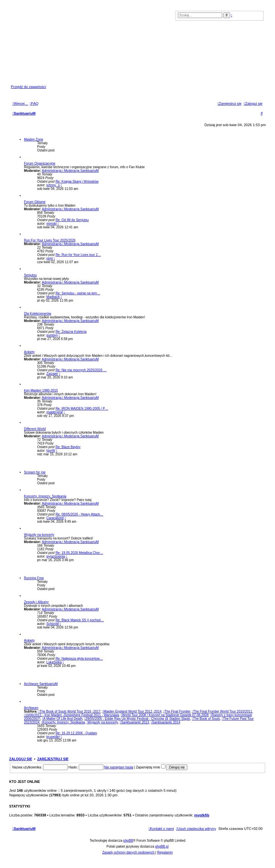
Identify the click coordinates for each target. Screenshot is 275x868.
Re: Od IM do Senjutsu (72, 220)
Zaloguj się (21, 759)
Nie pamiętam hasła (118, 767)
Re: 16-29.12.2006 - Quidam (76, 733)
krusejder (53, 737)
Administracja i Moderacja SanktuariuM (70, 171)
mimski (51, 224)
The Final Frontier (177, 711)
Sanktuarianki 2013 (134, 722)
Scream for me (35, 472)
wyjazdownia (56, 556)
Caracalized (55, 518)
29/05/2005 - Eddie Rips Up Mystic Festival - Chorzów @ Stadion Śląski (137, 719)
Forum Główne (35, 202)
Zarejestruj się (53, 759)
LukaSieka (54, 662)
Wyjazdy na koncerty (39, 535)
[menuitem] (34, 103)
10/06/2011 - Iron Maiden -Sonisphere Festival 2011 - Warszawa (72, 715)
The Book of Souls (206, 719)
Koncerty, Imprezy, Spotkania (45, 496)
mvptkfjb (202, 815)
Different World (35, 429)
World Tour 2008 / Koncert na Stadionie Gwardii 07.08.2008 (165, 715)
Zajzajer (52, 374)
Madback (53, 297)
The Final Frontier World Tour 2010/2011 (222, 711)
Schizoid (53, 624)
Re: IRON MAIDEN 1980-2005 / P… (82, 409)
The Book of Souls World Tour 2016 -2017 (70, 711)
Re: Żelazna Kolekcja (71, 332)
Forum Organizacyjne (40, 163)
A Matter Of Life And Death (63, 719)
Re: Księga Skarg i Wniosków (77, 182)
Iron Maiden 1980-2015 (41, 390)
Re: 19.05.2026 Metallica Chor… (79, 553)
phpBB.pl (162, 846)
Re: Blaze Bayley (68, 447)
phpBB (128, 841)
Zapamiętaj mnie (151, 767)
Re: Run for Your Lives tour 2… (78, 255)
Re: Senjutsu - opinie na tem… (78, 293)
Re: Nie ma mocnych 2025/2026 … (81, 370)
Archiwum (31, 708)
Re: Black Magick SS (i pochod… (80, 620)
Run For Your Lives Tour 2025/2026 (50, 240)
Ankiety (29, 352)
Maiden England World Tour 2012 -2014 (132, 711)
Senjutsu (30, 275)
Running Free (34, 578)
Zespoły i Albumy (36, 602)
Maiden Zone (33, 139)
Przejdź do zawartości (28, 87)
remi (49, 258)
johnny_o (53, 185)
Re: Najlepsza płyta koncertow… (79, 659)
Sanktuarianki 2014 (166, 722)
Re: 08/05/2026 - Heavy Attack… (79, 514)
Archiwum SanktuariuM (41, 684)
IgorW (51, 451)
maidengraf (54, 412)
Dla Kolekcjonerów (38, 314)
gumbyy (52, 335)
